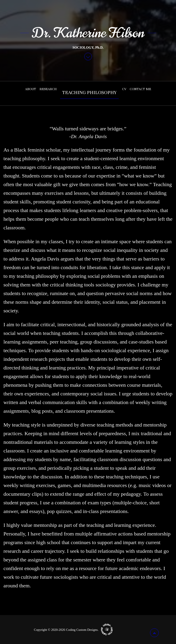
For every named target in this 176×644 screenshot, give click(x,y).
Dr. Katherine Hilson (88, 33)
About (31, 89)
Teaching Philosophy (89, 92)
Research (48, 89)
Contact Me (140, 89)
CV (124, 89)
